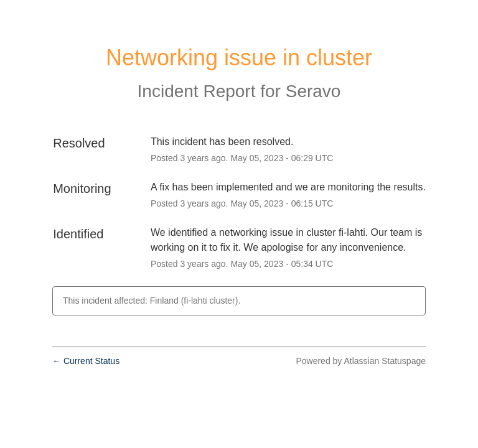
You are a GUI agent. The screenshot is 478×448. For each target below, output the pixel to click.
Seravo (313, 91)
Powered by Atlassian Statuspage (361, 361)
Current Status (86, 361)
